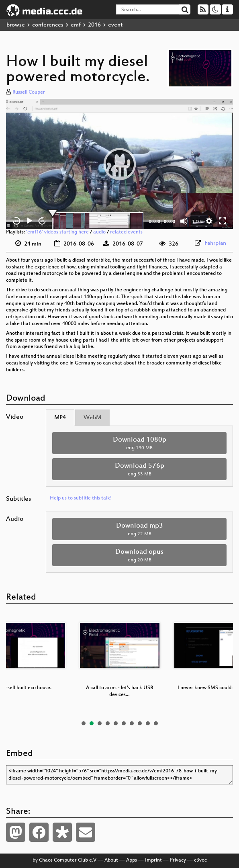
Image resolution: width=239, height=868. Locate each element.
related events (126, 232)
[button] (120, 164)
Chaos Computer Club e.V (68, 860)
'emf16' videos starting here (57, 232)
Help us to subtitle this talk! (81, 498)
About (111, 860)
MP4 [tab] (60, 418)
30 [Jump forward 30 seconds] (42, 221)
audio (99, 232)
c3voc (200, 860)
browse (16, 25)
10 (156, 723)
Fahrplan (215, 243)
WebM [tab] (92, 418)
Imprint (153, 860)
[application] (119, 164)
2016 (94, 25)
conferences (48, 25)
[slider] (98, 221)
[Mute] (184, 221)
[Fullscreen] (223, 221)
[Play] (29, 221)
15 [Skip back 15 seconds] (17, 221)
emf (76, 25)
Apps (132, 860)
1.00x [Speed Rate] (198, 221)
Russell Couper (29, 92)
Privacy (178, 860)
